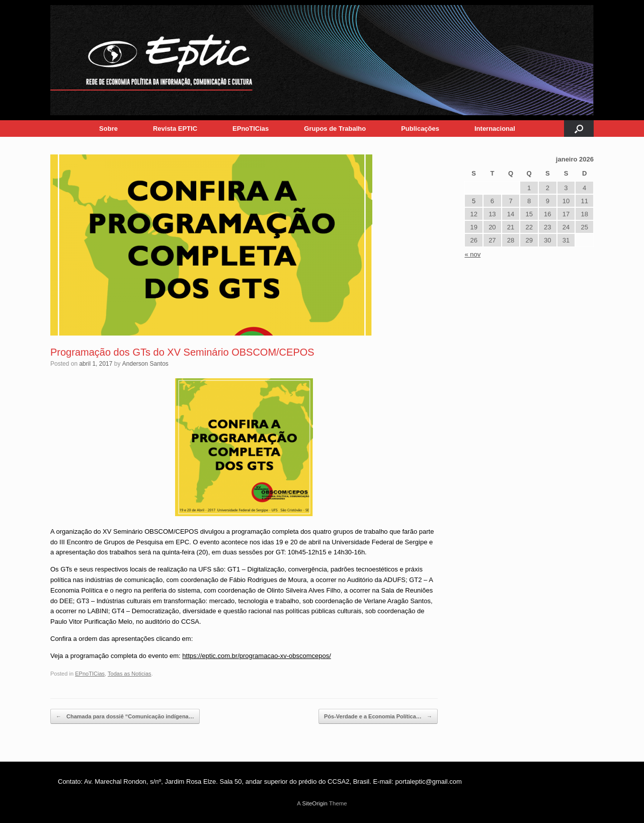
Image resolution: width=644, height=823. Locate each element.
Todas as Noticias (130, 674)
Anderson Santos (145, 364)
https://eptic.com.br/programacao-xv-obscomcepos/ (257, 656)
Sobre (108, 129)
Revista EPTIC (175, 129)
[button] (579, 129)
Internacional (495, 129)
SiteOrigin (315, 803)
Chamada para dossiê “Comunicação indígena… (125, 717)
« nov (472, 254)
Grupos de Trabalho (335, 129)
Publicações (420, 129)
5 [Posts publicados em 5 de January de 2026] (474, 201)
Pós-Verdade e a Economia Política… (378, 717)
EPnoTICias (251, 129)
